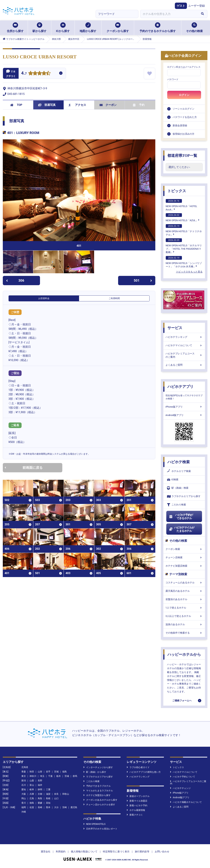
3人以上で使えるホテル (184, 616)
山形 (40, 772)
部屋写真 (47, 105)
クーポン (108, 105)
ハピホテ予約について (183, 777)
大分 (56, 807)
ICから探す (63, 28)
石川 (24, 785)
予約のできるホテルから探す (158, 28)
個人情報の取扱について (84, 852)
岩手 (48, 772)
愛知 (24, 789)
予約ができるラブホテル (97, 786)
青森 (24, 772)
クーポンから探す (118, 28)
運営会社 (46, 852)
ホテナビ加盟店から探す (97, 795)
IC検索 (173, 480)
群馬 (75, 776)
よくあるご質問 (184, 365)
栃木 (59, 776)
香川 (24, 803)
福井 (40, 785)
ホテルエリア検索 (179, 471)
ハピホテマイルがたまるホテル (182, 529)
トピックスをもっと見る (189, 272)
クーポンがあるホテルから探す (100, 800)
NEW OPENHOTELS (94, 824)
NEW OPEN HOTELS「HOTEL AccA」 (182, 205)
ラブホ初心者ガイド (138, 767)
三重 (48, 789)
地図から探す (88, 28)
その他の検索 (194, 28)
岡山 (24, 798)
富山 (32, 785)
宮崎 (65, 807)
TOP (16, 105)
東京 (24, 776)
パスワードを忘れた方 (185, 117)
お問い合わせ (162, 852)
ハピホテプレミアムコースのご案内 (184, 355)
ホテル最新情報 (136, 810)
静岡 (40, 789)
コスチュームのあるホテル (184, 583)
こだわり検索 (177, 505)
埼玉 (42, 776)
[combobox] (169, 14)
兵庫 (32, 794)
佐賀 (32, 807)
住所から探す (15, 28)
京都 (40, 794)
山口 (56, 798)
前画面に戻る (24, 468)
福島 (65, 772)
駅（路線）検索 (178, 488)
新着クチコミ (135, 815)
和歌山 (66, 794)
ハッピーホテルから (184, 654)
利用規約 (61, 852)
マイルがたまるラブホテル (98, 791)
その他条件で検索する (184, 633)
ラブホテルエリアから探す (184, 496)
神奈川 (33, 776)
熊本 (48, 807)
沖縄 (24, 812)
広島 (32, 798)
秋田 (32, 772)
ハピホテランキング (184, 337)
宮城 (56, 772)
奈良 (56, 794)
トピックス (177, 191)
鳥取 (40, 798)
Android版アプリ (184, 415)
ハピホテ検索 (179, 462)
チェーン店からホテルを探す (99, 805)
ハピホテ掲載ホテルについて (186, 802)
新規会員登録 (180, 125)
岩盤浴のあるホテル (184, 599)
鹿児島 (74, 807)
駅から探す (40, 28)
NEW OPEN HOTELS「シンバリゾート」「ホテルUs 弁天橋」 (184, 262)
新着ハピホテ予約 (137, 805)
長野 (40, 781)
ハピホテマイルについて (184, 345)
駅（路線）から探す (95, 772)
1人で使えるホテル (184, 608)
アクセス (77, 105)
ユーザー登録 (196, 6)
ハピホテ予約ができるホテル (181, 517)
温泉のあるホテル (184, 624)
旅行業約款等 (142, 852)
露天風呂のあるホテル (184, 591)
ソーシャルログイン (183, 109)
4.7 (24, 74)
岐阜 (32, 789)
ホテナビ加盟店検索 (184, 566)
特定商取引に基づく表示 (116, 852)
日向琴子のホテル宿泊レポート (100, 829)
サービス (175, 328)
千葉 (50, 776)
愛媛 (40, 803)
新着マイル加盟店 (137, 801)
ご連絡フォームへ (182, 700)
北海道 (25, 767)
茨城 (67, 776)
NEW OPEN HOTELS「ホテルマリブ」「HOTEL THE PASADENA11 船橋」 (184, 246)
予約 (139, 105)
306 (15, 280)
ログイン (184, 95)
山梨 (32, 781)
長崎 (40, 807)
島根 (48, 798)
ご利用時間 (114, 298)
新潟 (24, 781)
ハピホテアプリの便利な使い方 (144, 772)
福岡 (24, 807)
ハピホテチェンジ (180, 788)
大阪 (24, 794)
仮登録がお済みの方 (183, 134)
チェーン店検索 (184, 557)
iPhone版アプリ (184, 407)
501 (143, 280)
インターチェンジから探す (98, 767)
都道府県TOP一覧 (182, 156)
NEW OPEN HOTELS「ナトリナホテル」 (184, 230)
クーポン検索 (184, 549)
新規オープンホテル (138, 796)
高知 (48, 803)
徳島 (32, 803)
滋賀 (48, 794)
